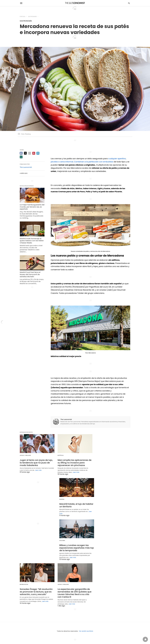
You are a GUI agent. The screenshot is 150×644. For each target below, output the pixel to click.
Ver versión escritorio (86, 631)
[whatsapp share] (21, 157)
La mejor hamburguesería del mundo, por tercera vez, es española (32, 207)
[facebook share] (21, 153)
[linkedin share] (38, 153)
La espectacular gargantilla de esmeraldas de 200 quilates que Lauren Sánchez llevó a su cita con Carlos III (74, 593)
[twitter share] (25, 153)
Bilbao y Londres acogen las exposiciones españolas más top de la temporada (77, 548)
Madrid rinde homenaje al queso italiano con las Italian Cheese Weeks (32, 241)
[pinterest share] (34, 153)
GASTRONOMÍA (32, 17)
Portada (23, 17)
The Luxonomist (66, 419)
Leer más (38, 470)
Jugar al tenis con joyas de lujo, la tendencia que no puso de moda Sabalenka (36, 463)
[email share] (30, 153)
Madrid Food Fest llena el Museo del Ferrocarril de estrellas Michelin (30, 274)
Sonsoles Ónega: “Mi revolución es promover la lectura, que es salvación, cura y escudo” (36, 592)
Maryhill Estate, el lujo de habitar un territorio (76, 505)
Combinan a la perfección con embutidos (94, 162)
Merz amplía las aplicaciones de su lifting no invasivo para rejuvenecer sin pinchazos (75, 463)
